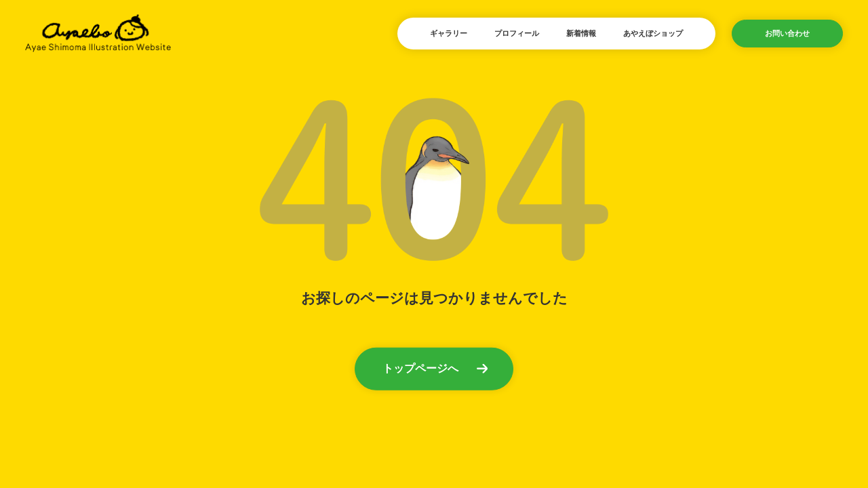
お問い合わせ (787, 33)
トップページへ (420, 368)
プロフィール (517, 33)
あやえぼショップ (653, 33)
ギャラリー (449, 33)
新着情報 (581, 33)
